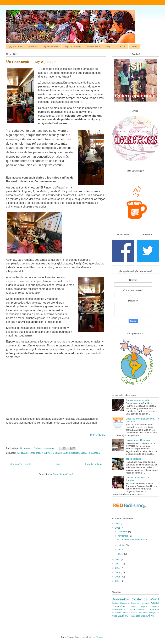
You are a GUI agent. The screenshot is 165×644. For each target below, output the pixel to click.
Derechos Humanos (140, 603)
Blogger (100, 637)
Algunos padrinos (73, 46)
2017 (118, 572)
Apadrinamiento (51, 46)
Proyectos (33, 46)
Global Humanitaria (90, 453)
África (151, 616)
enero (121, 554)
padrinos (123, 616)
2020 (118, 559)
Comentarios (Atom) (63, 474)
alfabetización (119, 609)
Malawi (134, 607)
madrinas (143, 613)
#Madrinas (35, 453)
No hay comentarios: (45, 448)
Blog (108, 46)
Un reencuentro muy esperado (31, 61)
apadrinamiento (137, 609)
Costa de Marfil (60, 453)
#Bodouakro (23, 453)
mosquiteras (154, 613)
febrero (122, 549)
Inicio (59, 464)
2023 (118, 523)
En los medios (94, 46)
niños (114, 616)
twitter (134, 46)
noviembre (123, 536)
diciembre (123, 532)
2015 (118, 581)
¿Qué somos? (16, 46)
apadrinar (154, 609)
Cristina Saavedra (120, 603)
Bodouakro (120, 599)
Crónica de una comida (137, 400)
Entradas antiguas (94, 464)
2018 (118, 568)
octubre (122, 545)
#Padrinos (47, 453)
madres (134, 613)
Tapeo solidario (133, 459)
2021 (118, 528)
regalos (132, 616)
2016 (118, 577)
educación (74, 453)
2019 (118, 564)
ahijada (144, 606)
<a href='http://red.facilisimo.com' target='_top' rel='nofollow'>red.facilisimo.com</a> (129, 506)
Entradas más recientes (20, 464)
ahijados (155, 606)
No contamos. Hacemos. (138, 440)
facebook (121, 46)
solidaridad (141, 616)
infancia (126, 613)
